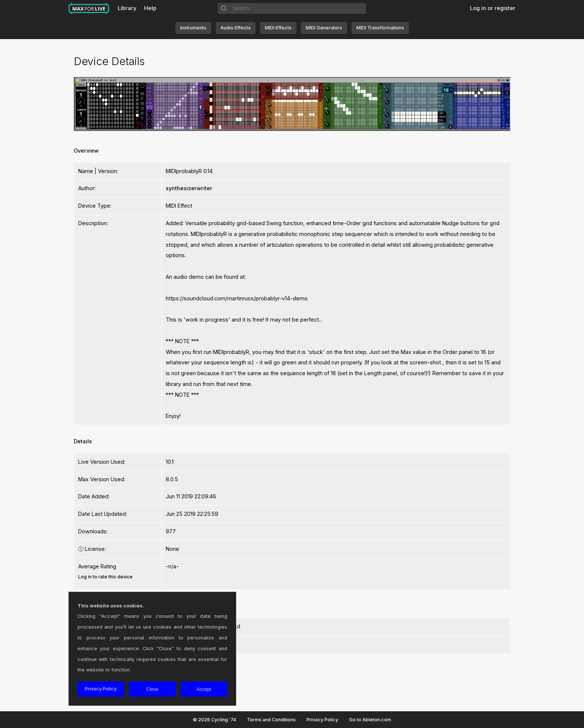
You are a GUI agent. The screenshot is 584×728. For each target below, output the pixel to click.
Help (150, 8)
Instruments (193, 28)
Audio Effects (236, 28)
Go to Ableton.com (370, 720)
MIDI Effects (278, 28)
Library (127, 8)
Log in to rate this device (105, 577)
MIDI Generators (324, 28)
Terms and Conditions (271, 720)
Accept (204, 689)
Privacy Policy (322, 720)
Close (153, 689)
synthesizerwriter (189, 188)
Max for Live (89, 9)
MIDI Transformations (380, 28)
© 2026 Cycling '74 (215, 720)
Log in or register (493, 8)
